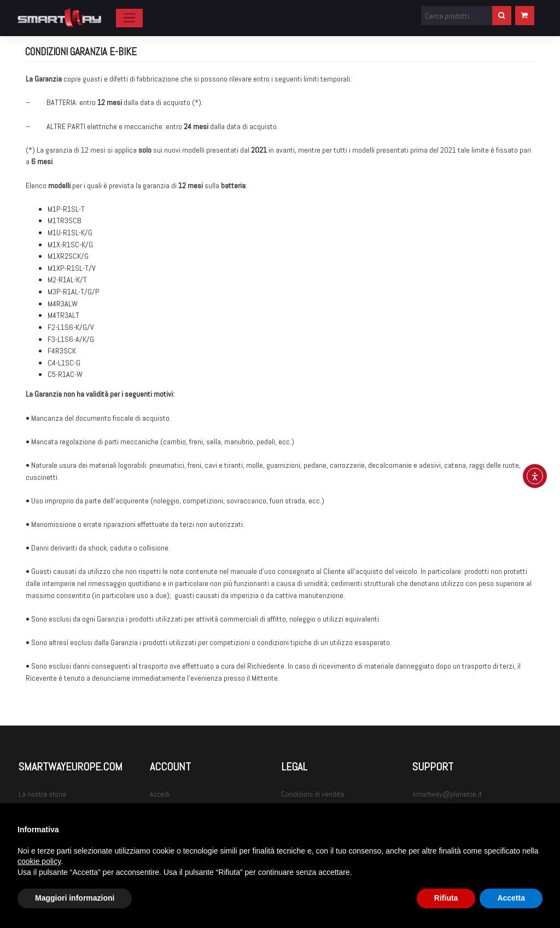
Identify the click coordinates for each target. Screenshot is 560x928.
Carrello (525, 15)
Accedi (160, 794)
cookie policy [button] (39, 861)
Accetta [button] (511, 898)
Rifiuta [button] (446, 898)
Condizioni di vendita (313, 794)
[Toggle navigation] (129, 18)
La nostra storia (42, 794)
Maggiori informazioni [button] (75, 898)
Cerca (502, 15)
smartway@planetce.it (447, 794)
